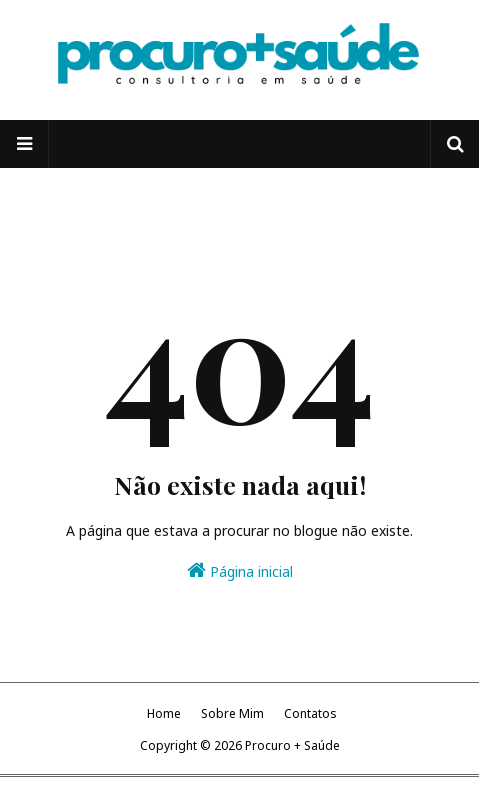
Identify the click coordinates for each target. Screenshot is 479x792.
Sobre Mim (232, 713)
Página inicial (240, 570)
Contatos (310, 713)
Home (164, 713)
